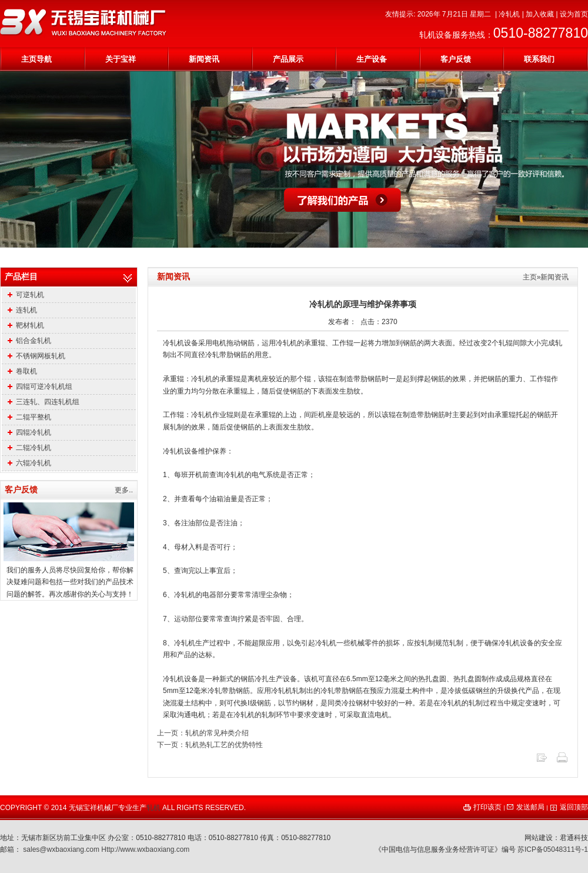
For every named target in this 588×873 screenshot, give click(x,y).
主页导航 (36, 59)
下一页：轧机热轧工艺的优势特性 (210, 745)
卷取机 (22, 371)
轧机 (153, 808)
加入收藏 (540, 14)
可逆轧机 (26, 295)
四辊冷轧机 (29, 432)
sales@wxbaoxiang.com (61, 849)
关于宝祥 (121, 59)
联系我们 (539, 59)
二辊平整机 (29, 417)
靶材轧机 (26, 325)
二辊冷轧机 (29, 448)
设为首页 (574, 14)
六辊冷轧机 (29, 463)
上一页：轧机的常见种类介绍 (203, 733)
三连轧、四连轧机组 (44, 402)
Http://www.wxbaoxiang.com (145, 849)
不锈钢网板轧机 (36, 356)
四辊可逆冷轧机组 (40, 386)
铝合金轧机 (29, 341)
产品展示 (288, 59)
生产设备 (372, 59)
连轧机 (22, 310)
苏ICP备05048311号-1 (553, 849)
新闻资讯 (204, 59)
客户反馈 (456, 59)
